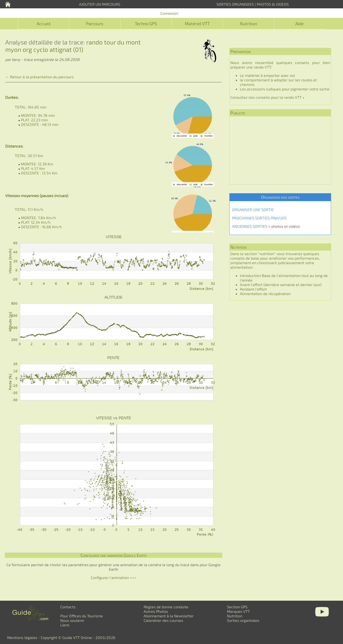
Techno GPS (146, 24)
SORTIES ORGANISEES (235, 4)
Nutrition (248, 24)
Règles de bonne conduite (166, 607)
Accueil (44, 24)
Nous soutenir (72, 620)
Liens (65, 625)
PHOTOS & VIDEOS (273, 4)
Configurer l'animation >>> (113, 577)
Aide (300, 24)
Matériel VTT (197, 24)
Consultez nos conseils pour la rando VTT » (267, 97)
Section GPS (237, 607)
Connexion (169, 13)
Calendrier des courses (163, 620)
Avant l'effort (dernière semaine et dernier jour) (281, 285)
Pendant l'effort (253, 289)
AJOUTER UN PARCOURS (100, 4)
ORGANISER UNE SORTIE (253, 210)
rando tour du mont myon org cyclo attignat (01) (73, 46)
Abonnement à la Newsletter (169, 616)
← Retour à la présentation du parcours (39, 77)
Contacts (68, 607)
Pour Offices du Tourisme (82, 616)
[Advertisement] (280, 150)
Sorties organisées (243, 620)
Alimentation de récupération (265, 294)
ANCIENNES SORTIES (250, 226)
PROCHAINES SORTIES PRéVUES (259, 218)
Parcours (95, 24)
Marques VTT (238, 611)
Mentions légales (22, 637)
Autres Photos (156, 611)
